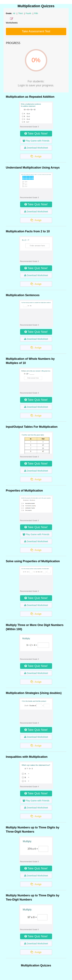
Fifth (36, 13)
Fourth (29, 13)
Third (21, 13)
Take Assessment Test (36, 31)
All (14, 13)
